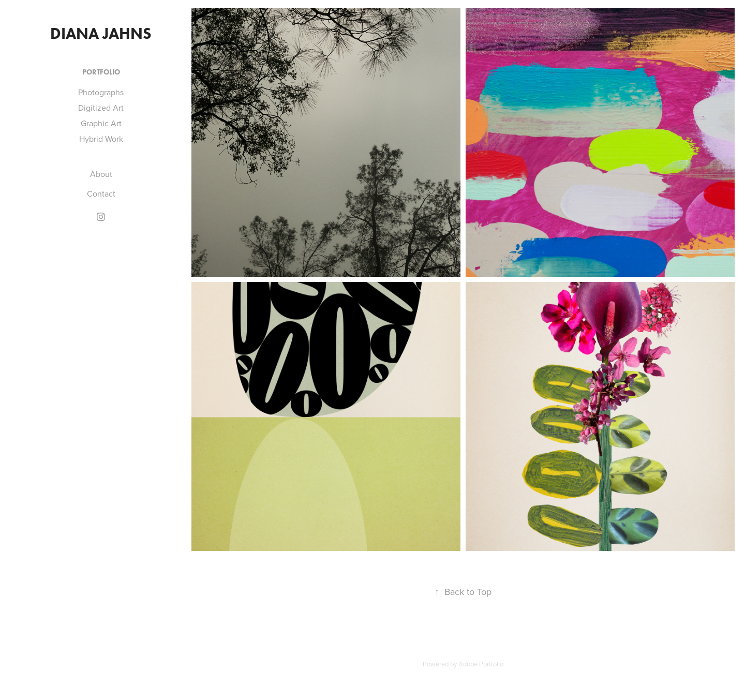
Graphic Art (101, 123)
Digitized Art (101, 108)
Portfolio (101, 72)
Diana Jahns (101, 33)
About (101, 174)
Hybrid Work (101, 139)
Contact (101, 193)
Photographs (101, 92)
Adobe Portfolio (481, 664)
